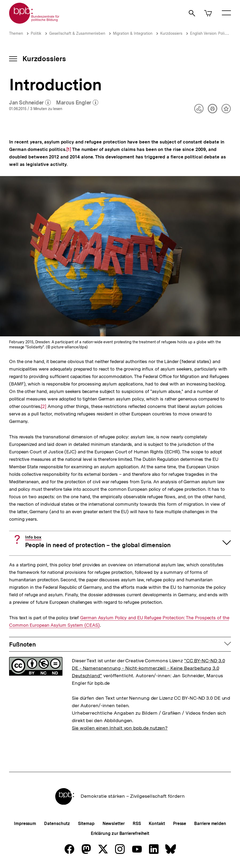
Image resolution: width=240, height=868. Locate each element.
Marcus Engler (77, 103)
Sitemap (86, 824)
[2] (44, 406)
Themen (16, 33)
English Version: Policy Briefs (215, 33)
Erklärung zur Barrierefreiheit (120, 833)
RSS (137, 824)
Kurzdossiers (171, 33)
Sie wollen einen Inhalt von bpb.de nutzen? (120, 728)
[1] (69, 149)
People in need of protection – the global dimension (98, 542)
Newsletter (114, 824)
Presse (180, 824)
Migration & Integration (133, 33)
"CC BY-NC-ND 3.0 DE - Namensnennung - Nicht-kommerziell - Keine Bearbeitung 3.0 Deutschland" (148, 668)
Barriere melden (210, 824)
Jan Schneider (30, 103)
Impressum (25, 824)
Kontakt (157, 824)
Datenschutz (57, 824)
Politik (36, 33)
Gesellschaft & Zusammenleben (77, 33)
